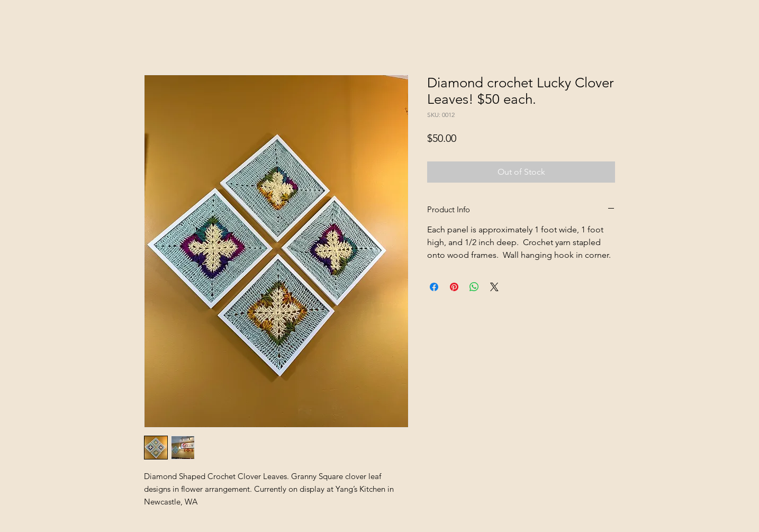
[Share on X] (494, 287)
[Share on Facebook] (434, 287)
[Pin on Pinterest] (454, 287)
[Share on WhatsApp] (474, 287)
